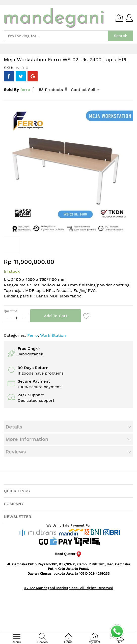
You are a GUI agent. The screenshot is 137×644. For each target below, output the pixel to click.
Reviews (16, 452)
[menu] (17, 637)
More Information (27, 439)
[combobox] (56, 36)
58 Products (51, 90)
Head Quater (68, 554)
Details (14, 427)
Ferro (33, 335)
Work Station (53, 335)
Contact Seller (85, 90)
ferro (25, 90)
